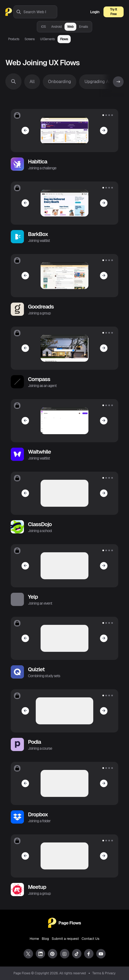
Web (70, 27)
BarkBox (38, 234)
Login (95, 12)
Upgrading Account (103, 82)
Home (34, 939)
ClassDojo (40, 524)
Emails (83, 27)
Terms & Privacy (104, 973)
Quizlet (36, 669)
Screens (30, 39)
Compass (39, 379)
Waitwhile (39, 452)
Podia (34, 742)
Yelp (33, 597)
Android (57, 27)
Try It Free (114, 12)
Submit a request (65, 939)
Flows (64, 39)
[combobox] (40, 12)
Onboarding (60, 82)
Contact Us (91, 939)
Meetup (37, 887)
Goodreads (41, 307)
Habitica (37, 162)
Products (14, 39)
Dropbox (38, 814)
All (32, 82)
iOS (44, 27)
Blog (45, 939)
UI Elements (47, 39)
